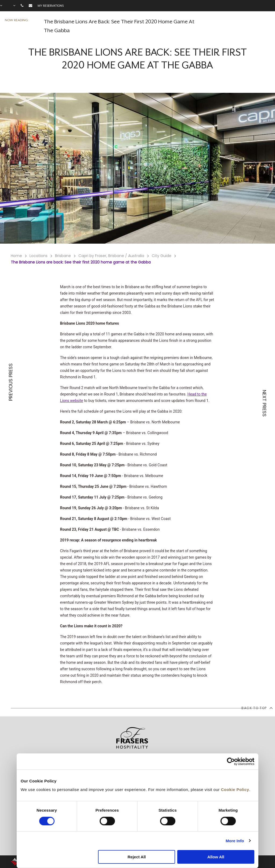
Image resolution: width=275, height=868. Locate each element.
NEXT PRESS (264, 403)
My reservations (51, 6)
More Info (235, 841)
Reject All (137, 857)
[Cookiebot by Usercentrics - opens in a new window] (231, 761)
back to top (257, 708)
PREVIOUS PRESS (11, 382)
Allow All (216, 857)
